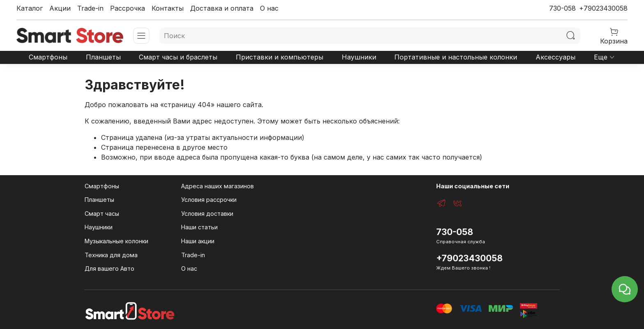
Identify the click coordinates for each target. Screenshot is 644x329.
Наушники (359, 57)
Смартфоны (48, 57)
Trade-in (90, 8)
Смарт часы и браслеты (178, 57)
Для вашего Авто (109, 268)
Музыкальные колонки (116, 241)
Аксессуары (555, 57)
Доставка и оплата (222, 8)
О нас (269, 8)
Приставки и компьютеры (279, 57)
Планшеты (103, 57)
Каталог (30, 8)
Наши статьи (199, 227)
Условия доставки (207, 214)
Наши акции (198, 241)
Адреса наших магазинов (217, 186)
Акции (60, 8)
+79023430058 (603, 8)
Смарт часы (102, 214)
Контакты (168, 8)
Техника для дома (111, 255)
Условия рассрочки (209, 200)
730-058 (562, 8)
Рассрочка (128, 8)
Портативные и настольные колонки (456, 57)
